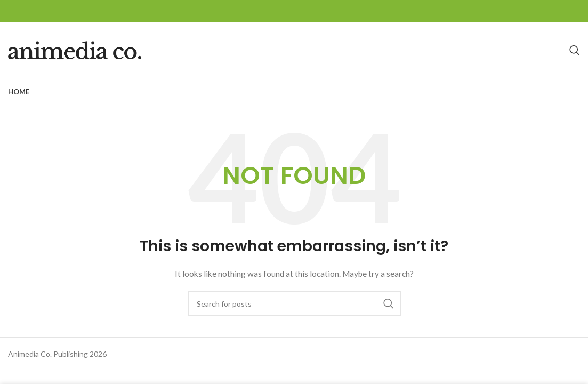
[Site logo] (75, 49)
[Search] (575, 50)
